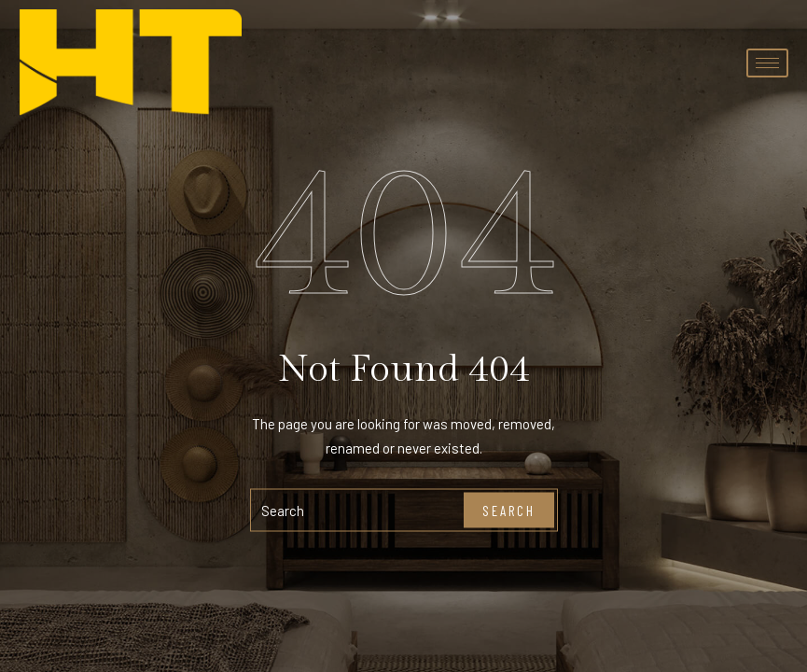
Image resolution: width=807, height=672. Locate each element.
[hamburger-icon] (767, 63)
